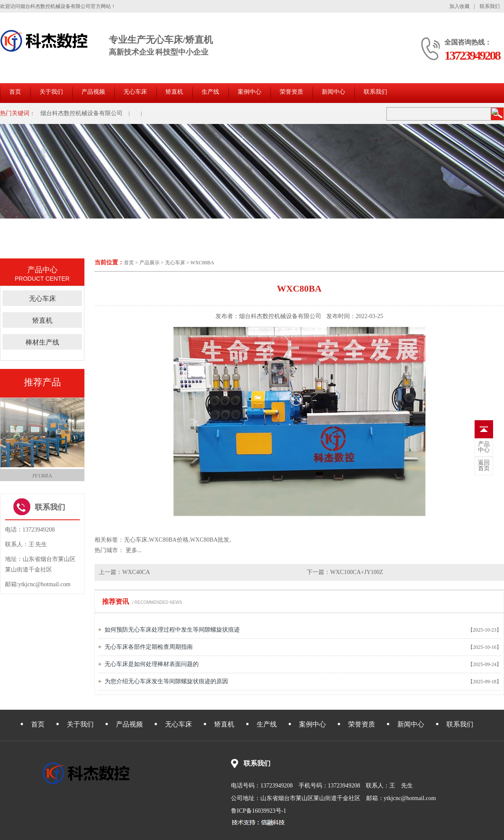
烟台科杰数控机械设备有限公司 (81, 113)
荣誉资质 (291, 92)
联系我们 (490, 6)
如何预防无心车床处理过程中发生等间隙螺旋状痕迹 (172, 630)
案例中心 (249, 92)
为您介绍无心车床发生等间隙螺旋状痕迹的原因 (166, 681)
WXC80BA (202, 263)
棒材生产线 (42, 342)
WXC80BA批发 (210, 540)
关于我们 (51, 92)
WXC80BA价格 (169, 540)
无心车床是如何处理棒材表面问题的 (152, 664)
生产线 (210, 92)
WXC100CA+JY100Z (357, 572)
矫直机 (174, 92)
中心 (484, 447)
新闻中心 (333, 92)
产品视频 (93, 92)
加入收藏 (459, 6)
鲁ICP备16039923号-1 (259, 811)
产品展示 (150, 263)
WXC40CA (136, 572)
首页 (15, 92)
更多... (134, 550)
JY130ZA (42, 476)
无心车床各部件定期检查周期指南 (149, 647)
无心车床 (135, 92)
